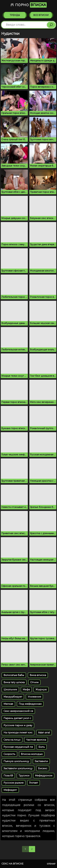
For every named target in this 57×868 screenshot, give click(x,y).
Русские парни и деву (18, 725)
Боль (42, 747)
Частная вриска (36, 740)
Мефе (26, 690)
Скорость (9, 754)
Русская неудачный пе (18, 747)
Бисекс (43, 768)
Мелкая (8, 704)
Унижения (34, 697)
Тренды (15, 15)
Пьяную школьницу (16, 761)
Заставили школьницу (18, 768)
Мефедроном (44, 776)
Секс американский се (18, 711)
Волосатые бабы (14, 675)
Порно (28, 5)
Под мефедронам (30, 704)
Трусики (24, 776)
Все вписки (41, 15)
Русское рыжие (14, 783)
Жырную (41, 690)
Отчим (34, 682)
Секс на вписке (12, 864)
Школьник (10, 690)
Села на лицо (12, 740)
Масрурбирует (13, 697)
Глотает (34, 783)
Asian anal (44, 733)
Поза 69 (8, 776)
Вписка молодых (32, 754)
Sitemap (51, 864)
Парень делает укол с (17, 718)
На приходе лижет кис (18, 733)
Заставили (41, 761)
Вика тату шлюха (14, 682)
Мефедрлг (10, 790)
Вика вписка (38, 675)
